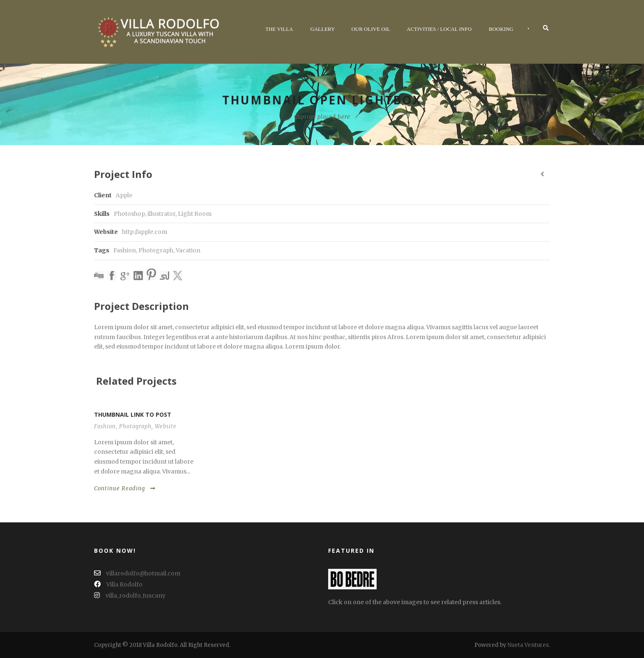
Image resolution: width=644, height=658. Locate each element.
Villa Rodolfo (118, 584)
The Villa (279, 29)
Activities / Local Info (439, 29)
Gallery (322, 29)
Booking (501, 29)
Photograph (156, 250)
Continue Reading (125, 488)
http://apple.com (145, 232)
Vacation (188, 250)
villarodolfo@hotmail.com (137, 573)
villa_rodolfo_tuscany (130, 596)
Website (166, 426)
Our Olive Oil (371, 29)
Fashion (125, 250)
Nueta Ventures (528, 645)
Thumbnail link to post (133, 414)
